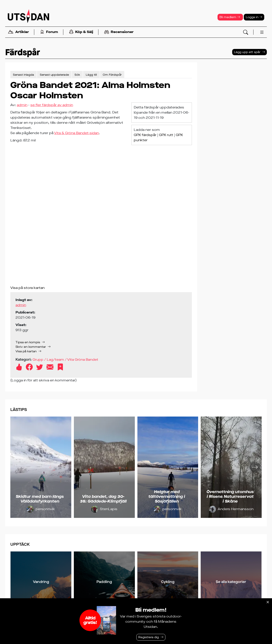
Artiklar (18, 32)
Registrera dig (148, 637)
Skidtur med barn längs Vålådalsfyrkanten (40, 499)
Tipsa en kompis (28, 342)
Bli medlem (230, 17)
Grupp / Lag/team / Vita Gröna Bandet (65, 360)
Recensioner (119, 32)
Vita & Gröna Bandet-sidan (76, 133)
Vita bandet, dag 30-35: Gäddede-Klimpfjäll (103, 499)
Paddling (104, 582)
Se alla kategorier (231, 582)
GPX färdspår (145, 135)
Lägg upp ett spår (247, 52)
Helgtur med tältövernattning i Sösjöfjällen (167, 496)
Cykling (168, 582)
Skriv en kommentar (31, 347)
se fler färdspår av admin (52, 105)
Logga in (254, 17)
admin (22, 105)
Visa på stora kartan (27, 288)
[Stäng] (268, 602)
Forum (49, 32)
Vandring (41, 582)
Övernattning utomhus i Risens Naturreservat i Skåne (230, 496)
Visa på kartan (26, 351)
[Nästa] (255, 467)
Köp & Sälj (81, 32)
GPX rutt (166, 135)
